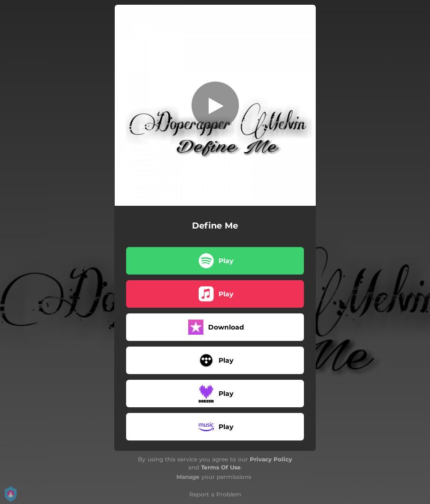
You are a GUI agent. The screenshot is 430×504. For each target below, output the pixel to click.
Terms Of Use (221, 467)
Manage (188, 477)
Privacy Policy (271, 459)
